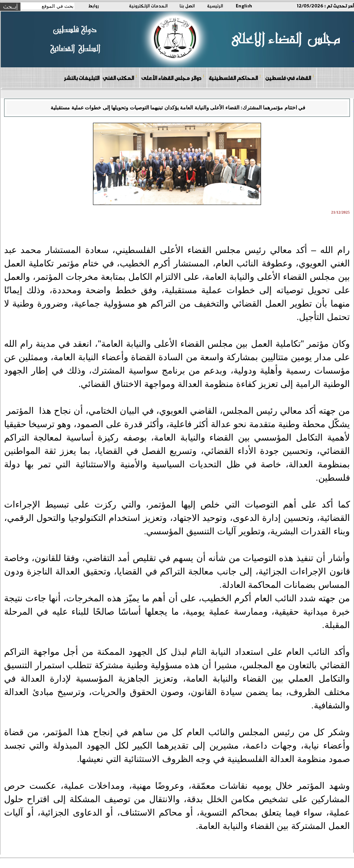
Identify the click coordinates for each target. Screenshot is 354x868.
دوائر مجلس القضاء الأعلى (173, 78)
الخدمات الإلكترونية (148, 6)
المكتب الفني (120, 78)
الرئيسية (215, 6)
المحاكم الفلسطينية (235, 78)
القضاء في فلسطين (290, 78)
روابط (94, 6)
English (244, 6)
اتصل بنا (187, 6)
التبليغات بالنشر (81, 78)
